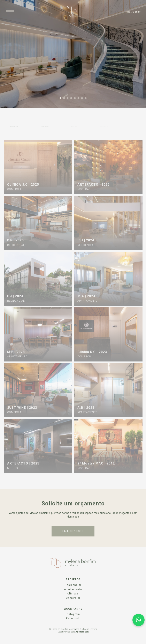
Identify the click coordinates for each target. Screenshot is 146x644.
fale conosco (73, 531)
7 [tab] (82, 98)
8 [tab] (86, 98)
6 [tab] (78, 98)
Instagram (73, 614)
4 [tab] (71, 98)
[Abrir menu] (10, 12)
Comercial (73, 598)
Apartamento (73, 589)
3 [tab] (68, 98)
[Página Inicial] (71, 12)
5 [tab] (75, 98)
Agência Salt (82, 632)
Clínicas (73, 594)
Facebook (73, 619)
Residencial (73, 585)
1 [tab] (60, 98)
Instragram (134, 12)
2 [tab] (64, 98)
